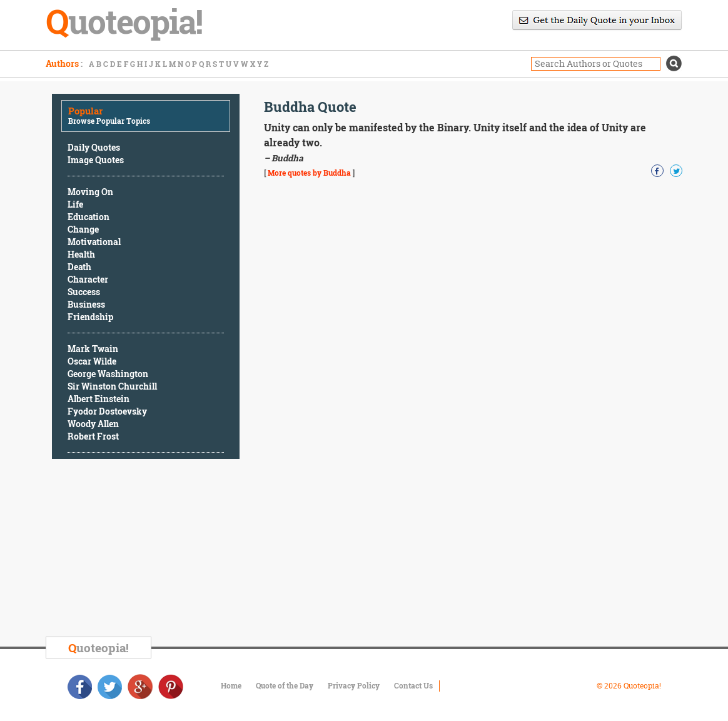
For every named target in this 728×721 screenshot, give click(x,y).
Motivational (94, 242)
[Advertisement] (146, 550)
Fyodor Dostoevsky (107, 411)
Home (231, 685)
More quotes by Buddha (309, 173)
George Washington (108, 374)
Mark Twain (93, 349)
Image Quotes (96, 160)
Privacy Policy (354, 685)
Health (81, 254)
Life (75, 204)
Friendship (90, 317)
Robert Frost (93, 436)
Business (86, 304)
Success (84, 292)
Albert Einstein (99, 399)
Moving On (90, 192)
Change (83, 229)
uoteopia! (99, 648)
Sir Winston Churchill (112, 386)
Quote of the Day (285, 685)
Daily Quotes (94, 147)
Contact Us (413, 685)
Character (88, 279)
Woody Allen (93, 424)
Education (88, 217)
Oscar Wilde (92, 361)
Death (79, 267)
